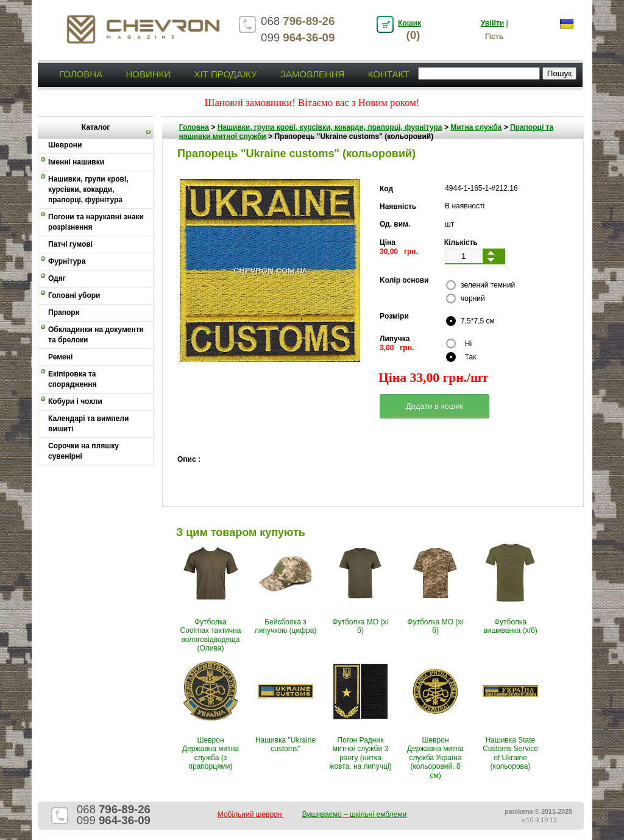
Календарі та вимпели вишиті (88, 424)
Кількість (461, 242)
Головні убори (74, 295)
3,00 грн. (397, 348)
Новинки (148, 74)
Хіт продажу (225, 74)
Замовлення (312, 74)
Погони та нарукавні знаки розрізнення (96, 222)
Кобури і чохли (75, 401)
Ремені (60, 357)
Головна (81, 74)
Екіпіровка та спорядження (73, 379)
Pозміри (394, 316)
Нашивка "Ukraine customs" (285, 744)
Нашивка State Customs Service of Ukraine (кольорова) (510, 753)
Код (386, 189)
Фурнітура (67, 261)
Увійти (492, 23)
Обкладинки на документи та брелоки (96, 335)
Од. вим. (395, 224)
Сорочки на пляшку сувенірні (83, 451)
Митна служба (476, 127)
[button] (434, 406)
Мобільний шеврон (251, 814)
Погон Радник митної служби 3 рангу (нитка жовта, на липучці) (360, 753)
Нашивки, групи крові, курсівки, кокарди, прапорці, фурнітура (88, 189)
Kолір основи (404, 280)
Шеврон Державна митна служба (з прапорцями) (211, 753)
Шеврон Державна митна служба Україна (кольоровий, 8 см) (435, 758)
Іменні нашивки (76, 162)
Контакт (389, 74)
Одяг (57, 278)
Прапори (64, 312)
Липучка (395, 339)
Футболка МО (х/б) (360, 626)
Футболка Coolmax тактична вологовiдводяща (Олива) (211, 635)
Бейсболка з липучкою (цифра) (286, 626)
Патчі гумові (70, 244)
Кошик (409, 23)
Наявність (398, 206)
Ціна (388, 242)
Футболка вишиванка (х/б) (510, 626)
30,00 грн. (399, 252)
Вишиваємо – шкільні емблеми (355, 814)
